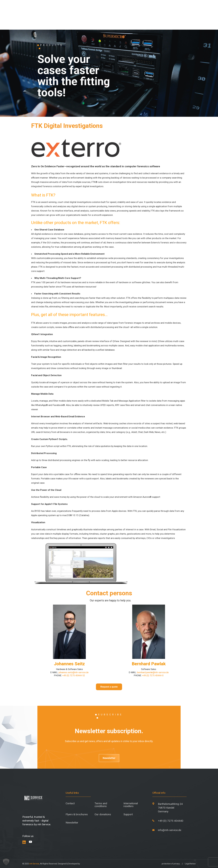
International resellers (131, 805)
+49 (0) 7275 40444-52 (74, 675)
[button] (6, 862)
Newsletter (109, 758)
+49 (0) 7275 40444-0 (153, 675)
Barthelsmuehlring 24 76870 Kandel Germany (170, 808)
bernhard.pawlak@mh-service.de (153, 672)
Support (128, 814)
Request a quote (109, 687)
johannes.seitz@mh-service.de (74, 672)
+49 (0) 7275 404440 (171, 821)
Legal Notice (190, 864)
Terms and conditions (101, 805)
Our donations (103, 814)
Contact (70, 803)
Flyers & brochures (77, 814)
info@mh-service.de (170, 830)
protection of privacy (171, 864)
